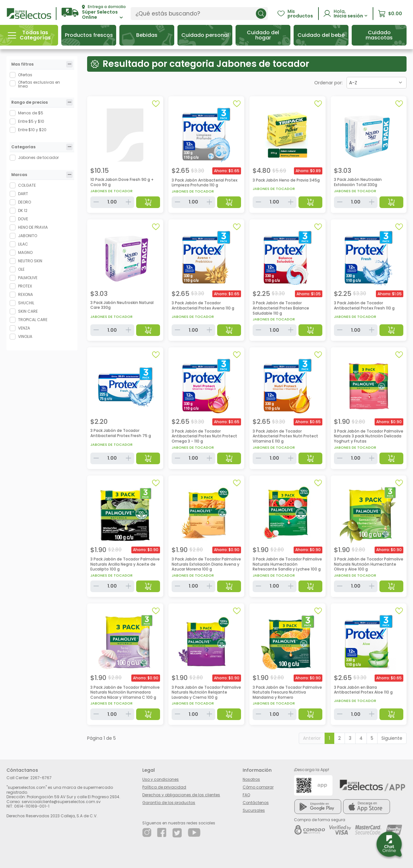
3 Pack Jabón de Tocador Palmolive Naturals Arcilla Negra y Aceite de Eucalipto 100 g (125, 564)
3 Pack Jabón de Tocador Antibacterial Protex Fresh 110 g (364, 305)
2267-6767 (41, 778)
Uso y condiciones (161, 779)
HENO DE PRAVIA (33, 227)
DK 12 (23, 210)
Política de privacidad (164, 787)
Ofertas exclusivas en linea (39, 84)
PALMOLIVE (28, 278)
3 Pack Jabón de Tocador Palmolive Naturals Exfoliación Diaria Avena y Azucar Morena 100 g (206, 564)
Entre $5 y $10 (31, 121)
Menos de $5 (31, 113)
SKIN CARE (28, 311)
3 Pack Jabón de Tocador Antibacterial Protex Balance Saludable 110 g (281, 308)
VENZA (24, 328)
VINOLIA (25, 336)
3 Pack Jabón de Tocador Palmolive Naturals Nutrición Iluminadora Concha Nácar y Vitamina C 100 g (125, 692)
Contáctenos (256, 803)
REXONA (25, 294)
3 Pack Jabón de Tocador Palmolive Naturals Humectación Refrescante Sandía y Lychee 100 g (287, 564)
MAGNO (25, 252)
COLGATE (27, 185)
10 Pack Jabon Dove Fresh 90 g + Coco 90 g (122, 182)
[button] (94, 12)
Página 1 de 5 (101, 738)
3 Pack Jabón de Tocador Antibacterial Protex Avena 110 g (203, 305)
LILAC (23, 244)
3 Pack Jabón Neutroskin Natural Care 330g (122, 305)
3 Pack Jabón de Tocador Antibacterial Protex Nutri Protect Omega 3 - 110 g (204, 436)
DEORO (25, 202)
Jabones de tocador (38, 157)
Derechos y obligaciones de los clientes (181, 795)
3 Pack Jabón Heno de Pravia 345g (286, 180)
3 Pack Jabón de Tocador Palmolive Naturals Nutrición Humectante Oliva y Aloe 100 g (369, 564)
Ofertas (25, 75)
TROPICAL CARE (33, 320)
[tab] (69, 64)
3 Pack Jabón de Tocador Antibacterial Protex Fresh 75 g (121, 433)
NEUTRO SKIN (30, 261)
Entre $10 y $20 (32, 130)
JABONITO (28, 236)
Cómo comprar (258, 787)
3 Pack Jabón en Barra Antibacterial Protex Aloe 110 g (363, 690)
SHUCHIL (26, 303)
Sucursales (254, 810)
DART (23, 194)
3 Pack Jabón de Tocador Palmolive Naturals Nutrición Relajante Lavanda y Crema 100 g (206, 692)
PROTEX (25, 286)
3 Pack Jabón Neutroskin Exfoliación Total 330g (358, 182)
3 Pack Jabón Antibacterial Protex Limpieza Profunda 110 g (205, 183)
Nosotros (251, 779)
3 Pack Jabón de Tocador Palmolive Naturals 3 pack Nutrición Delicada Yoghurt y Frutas (369, 436)
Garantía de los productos (169, 803)
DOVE (23, 219)
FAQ (246, 795)
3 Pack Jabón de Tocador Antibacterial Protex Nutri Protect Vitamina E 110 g (285, 436)
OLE (21, 269)
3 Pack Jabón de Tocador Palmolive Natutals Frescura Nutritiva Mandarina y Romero (287, 692)
